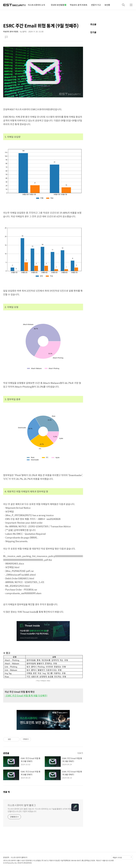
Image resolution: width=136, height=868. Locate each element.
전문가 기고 (96, 5)
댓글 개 (6, 792)
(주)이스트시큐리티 (10, 860)
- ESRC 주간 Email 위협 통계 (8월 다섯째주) (26, 696)
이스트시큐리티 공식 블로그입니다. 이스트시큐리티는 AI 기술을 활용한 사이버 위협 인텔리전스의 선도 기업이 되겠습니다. (40, 810)
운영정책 (6, 857)
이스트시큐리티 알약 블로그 (22, 805)
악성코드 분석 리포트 (79, 5)
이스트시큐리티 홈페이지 (19, 857)
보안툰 (107, 5)
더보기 (80, 753)
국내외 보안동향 (58, 5)
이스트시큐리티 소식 (36, 5)
